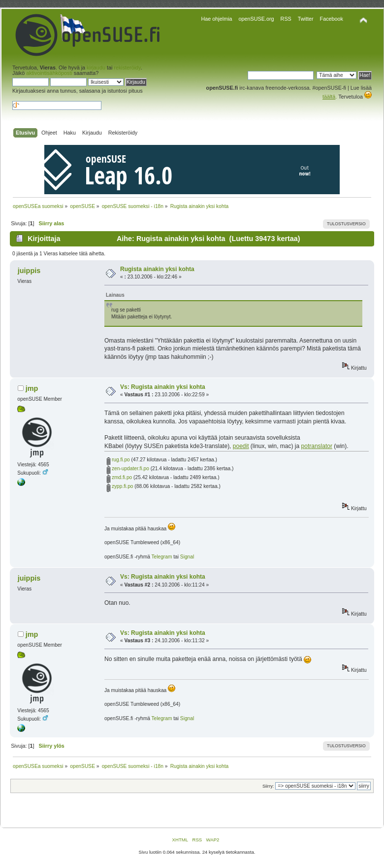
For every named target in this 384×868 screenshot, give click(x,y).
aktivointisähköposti (49, 73)
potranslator (317, 446)
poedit (241, 446)
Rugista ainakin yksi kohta (157, 269)
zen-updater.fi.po (128, 469)
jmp (32, 388)
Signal (187, 557)
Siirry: (268, 786)
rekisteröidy (127, 68)
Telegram (162, 557)
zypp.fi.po (120, 486)
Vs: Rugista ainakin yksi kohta (163, 387)
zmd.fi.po (119, 477)
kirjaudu (96, 68)
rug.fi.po (118, 460)
